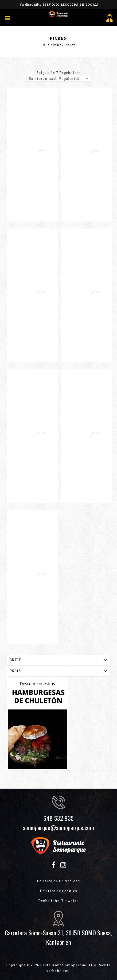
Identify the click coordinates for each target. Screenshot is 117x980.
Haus (46, 45)
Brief (57, 45)
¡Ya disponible (58, 4)
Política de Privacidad (58, 881)
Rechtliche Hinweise (58, 901)
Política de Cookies (59, 891)
